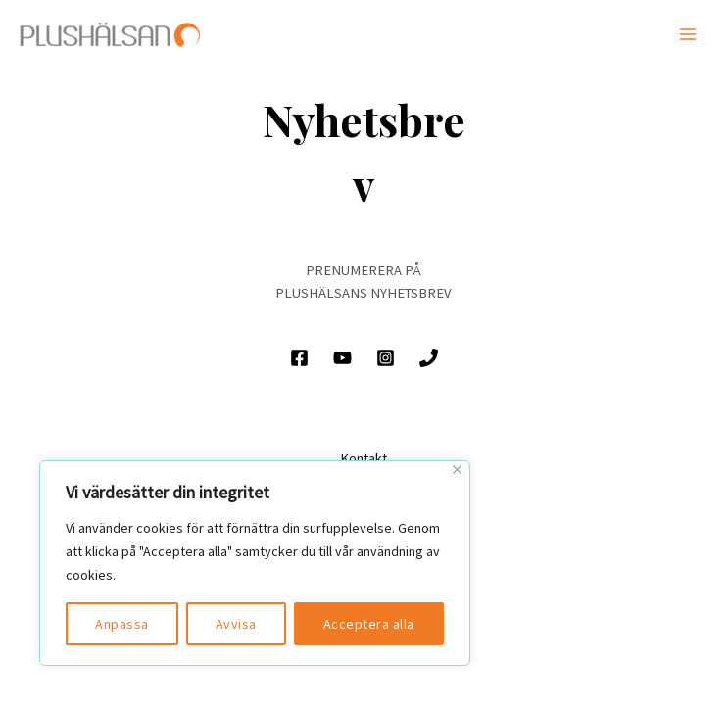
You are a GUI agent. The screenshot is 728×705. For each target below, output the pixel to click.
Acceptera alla (369, 624)
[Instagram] (386, 358)
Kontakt (364, 458)
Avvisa (236, 624)
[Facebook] (299, 358)
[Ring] (429, 358)
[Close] (457, 470)
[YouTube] (342, 358)
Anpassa (122, 624)
